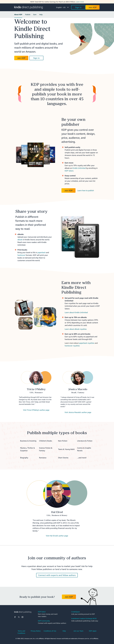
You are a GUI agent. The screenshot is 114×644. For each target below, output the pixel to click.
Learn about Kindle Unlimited (76, 312)
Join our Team (78, 631)
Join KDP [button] (93, 7)
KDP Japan (93, 631)
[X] (19, 617)
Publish (28, 14)
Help (41, 14)
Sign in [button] (78, 7)
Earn (35, 14)
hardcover (21, 255)
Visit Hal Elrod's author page (57, 536)
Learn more (80, 2)
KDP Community (44, 621)
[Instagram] (22, 617)
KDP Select (69, 171)
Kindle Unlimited (79, 168)
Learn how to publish (86, 190)
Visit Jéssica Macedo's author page (78, 412)
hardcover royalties (72, 346)
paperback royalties (87, 343)
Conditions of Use (50, 631)
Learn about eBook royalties (76, 329)
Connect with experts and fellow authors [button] (57, 575)
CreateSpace (75, 612)
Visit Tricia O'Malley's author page (36, 410)
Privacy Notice (36, 631)
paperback (42, 252)
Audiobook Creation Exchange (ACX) (84, 618)
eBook (20, 240)
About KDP (18, 14)
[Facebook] (15, 617)
